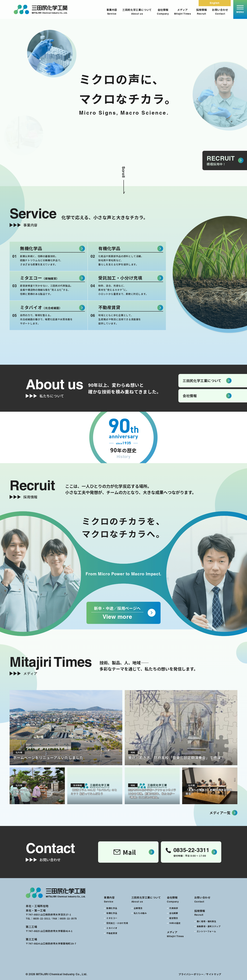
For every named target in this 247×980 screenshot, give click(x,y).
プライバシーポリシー (191, 974)
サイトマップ (214, 974)
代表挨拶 (174, 908)
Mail (125, 852)
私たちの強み (140, 913)
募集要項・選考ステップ (209, 926)
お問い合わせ (220, 12)
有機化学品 (112, 913)
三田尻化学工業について (137, 12)
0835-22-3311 (42, 918)
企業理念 (138, 908)
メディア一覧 (220, 813)
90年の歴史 (175, 923)
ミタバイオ (112, 928)
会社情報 (163, 12)
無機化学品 (112, 908)
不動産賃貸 (112, 933)
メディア (183, 12)
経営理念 (174, 918)
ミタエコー (112, 918)
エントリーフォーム (206, 931)
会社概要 (174, 913)
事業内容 (112, 12)
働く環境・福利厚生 (207, 921)
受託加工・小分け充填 (117, 923)
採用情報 (202, 12)
